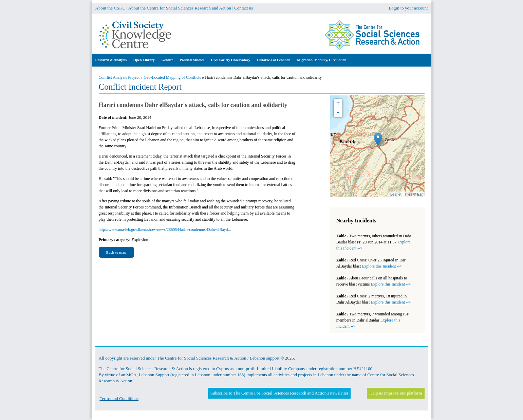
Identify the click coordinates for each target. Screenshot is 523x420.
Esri (420, 194)
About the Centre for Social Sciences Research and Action (180, 8)
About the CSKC (110, 8)
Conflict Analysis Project (119, 77)
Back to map (116, 252)
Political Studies (192, 60)
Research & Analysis (111, 60)
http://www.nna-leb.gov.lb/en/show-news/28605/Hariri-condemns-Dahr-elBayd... (165, 230)
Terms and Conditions (119, 398)
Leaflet (396, 194)
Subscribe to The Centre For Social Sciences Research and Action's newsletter (279, 393)
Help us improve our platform (396, 393)
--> (382, 266)
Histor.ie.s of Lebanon (274, 60)
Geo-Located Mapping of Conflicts (172, 77)
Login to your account (408, 8)
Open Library (144, 60)
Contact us (244, 8)
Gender (167, 60)
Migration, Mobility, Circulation (322, 60)
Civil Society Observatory (231, 60)
